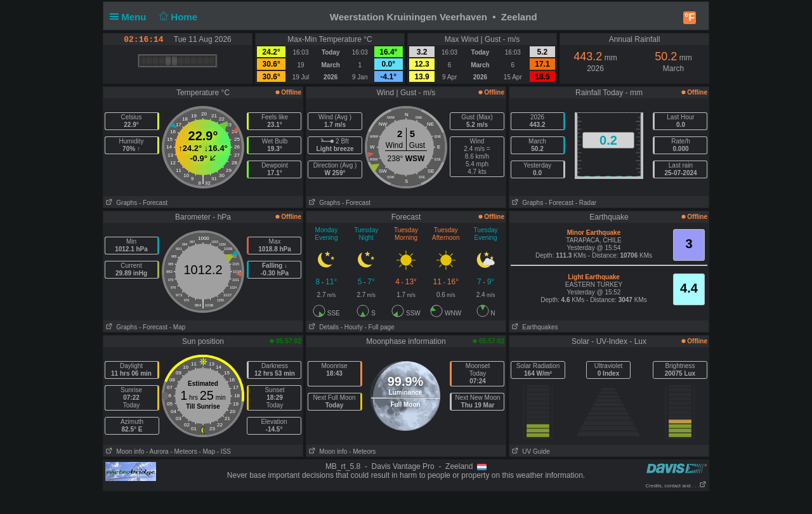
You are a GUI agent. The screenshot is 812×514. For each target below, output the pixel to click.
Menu (131, 17)
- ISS (224, 451)
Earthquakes (534, 327)
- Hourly (352, 327)
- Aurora (157, 451)
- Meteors (183, 451)
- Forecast (153, 203)
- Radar (586, 203)
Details (323, 327)
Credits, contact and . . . (676, 486)
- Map (178, 327)
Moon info (124, 451)
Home (177, 17)
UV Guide (530, 451)
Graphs (120, 203)
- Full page (379, 327)
